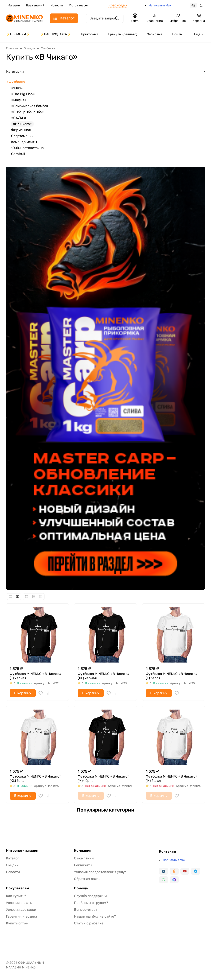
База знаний (35, 5)
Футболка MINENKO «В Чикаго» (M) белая (172, 779)
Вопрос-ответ (86, 910)
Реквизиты (83, 865)
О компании (84, 858)
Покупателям (17, 888)
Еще (197, 34)
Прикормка (90, 34)
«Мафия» (19, 100)
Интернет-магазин (22, 851)
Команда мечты (24, 142)
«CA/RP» (19, 118)
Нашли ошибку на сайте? (95, 916)
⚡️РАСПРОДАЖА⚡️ (56, 34)
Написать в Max (160, 5)
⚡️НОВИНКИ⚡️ (18, 34)
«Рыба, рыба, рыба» (27, 112)
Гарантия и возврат (22, 916)
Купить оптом (17, 923)
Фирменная (21, 130)
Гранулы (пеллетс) (123, 34)
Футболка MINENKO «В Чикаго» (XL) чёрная (104, 676)
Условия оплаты (19, 903)
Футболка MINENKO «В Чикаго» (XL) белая (36, 779)
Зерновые (155, 34)
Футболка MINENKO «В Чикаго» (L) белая (172, 676)
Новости (57, 5)
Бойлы (177, 34)
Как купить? (16, 896)
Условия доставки (21, 910)
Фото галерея (79, 5)
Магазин (14, 5)
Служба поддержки (90, 896)
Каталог (13, 858)
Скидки (12, 865)
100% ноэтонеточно (27, 148)
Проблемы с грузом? (91, 903)
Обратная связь (87, 879)
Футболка (17, 82)
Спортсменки (22, 136)
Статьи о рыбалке (89, 923)
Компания (83, 851)
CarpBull (18, 154)
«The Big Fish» (23, 94)
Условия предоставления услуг (100, 872)
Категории (15, 72)
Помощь (81, 888)
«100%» (17, 88)
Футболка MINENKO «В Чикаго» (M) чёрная (104, 779)
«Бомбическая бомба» (30, 106)
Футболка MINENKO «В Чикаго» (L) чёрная (36, 676)
